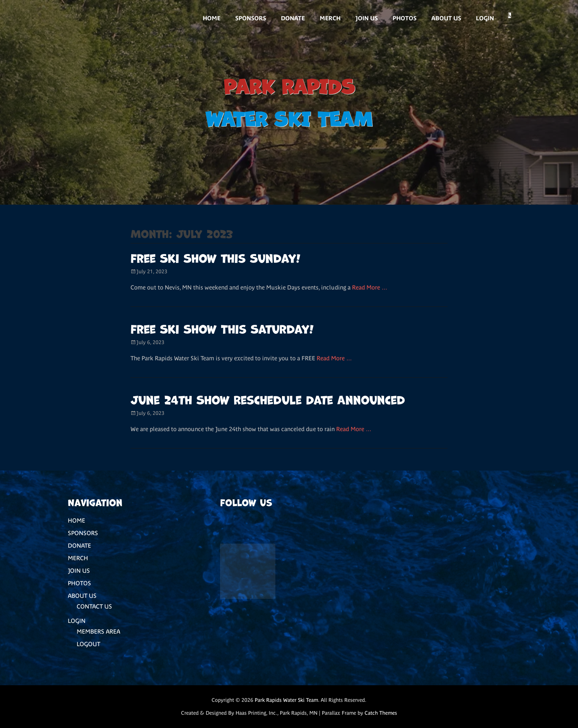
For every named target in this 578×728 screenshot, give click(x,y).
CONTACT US (94, 606)
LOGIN (485, 18)
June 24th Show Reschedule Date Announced (268, 399)
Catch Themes (381, 713)
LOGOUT (88, 644)
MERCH (330, 18)
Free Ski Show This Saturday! (222, 328)
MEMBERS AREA (98, 631)
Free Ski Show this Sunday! (215, 257)
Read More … (370, 287)
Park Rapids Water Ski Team (286, 700)
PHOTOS (405, 18)
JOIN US (367, 18)
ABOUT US (446, 18)
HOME (212, 18)
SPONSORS (251, 18)
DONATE (293, 18)
